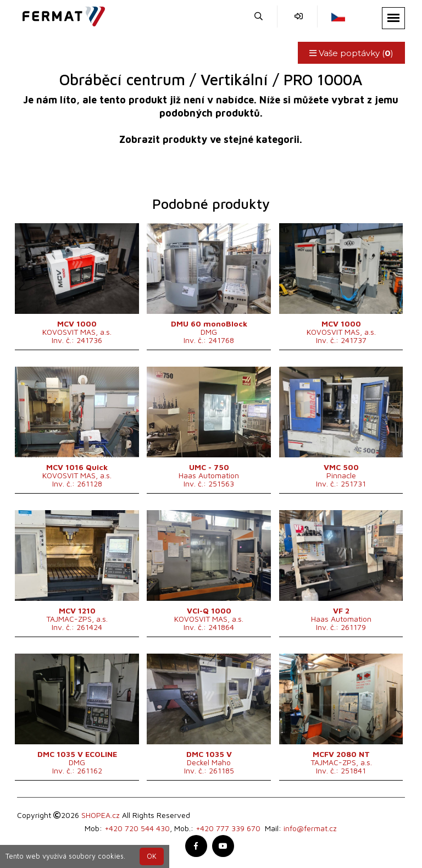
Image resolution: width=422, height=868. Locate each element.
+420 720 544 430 (137, 828)
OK (152, 856)
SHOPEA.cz (101, 815)
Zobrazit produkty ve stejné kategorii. (211, 139)
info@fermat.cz (310, 828)
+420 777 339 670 (228, 828)
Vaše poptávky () (351, 53)
